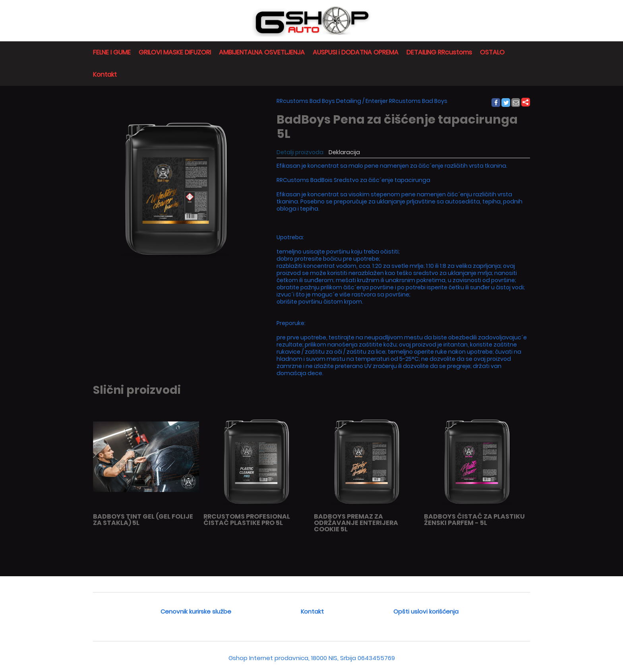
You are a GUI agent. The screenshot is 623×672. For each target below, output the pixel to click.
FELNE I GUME (112, 52)
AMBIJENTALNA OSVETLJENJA (262, 52)
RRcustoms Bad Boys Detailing (319, 101)
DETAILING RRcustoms (439, 52)
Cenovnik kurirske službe (196, 611)
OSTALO (492, 52)
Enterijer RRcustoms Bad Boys (406, 101)
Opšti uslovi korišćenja (426, 611)
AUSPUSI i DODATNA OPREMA (356, 52)
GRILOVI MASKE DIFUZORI (175, 52)
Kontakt (105, 75)
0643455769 (376, 658)
